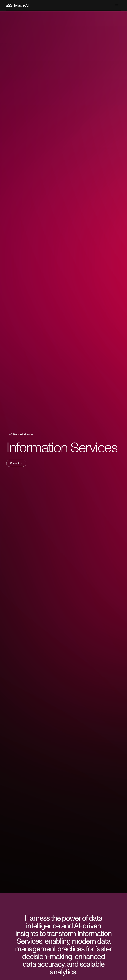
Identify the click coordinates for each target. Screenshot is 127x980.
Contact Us (16, 463)
